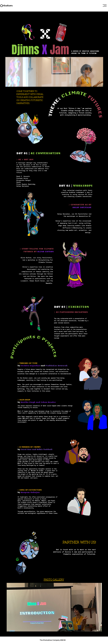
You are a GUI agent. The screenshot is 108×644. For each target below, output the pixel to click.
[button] (105, 6)
